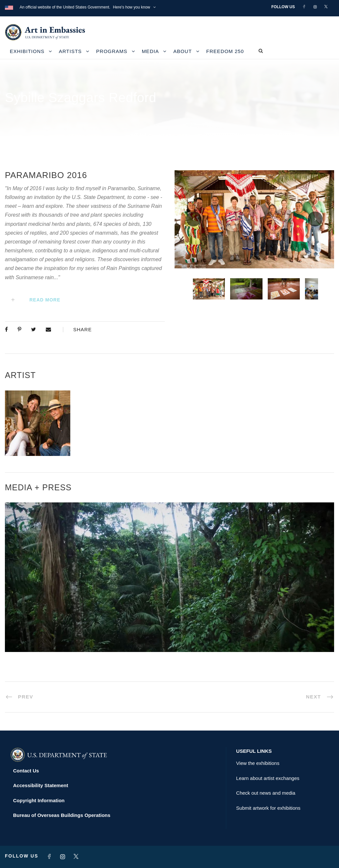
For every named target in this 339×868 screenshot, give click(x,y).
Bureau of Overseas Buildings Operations (62, 815)
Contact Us (26, 771)
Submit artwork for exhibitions (268, 808)
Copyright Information (39, 800)
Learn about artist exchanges (268, 778)
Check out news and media (266, 793)
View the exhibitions (258, 763)
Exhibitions (27, 51)
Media (151, 51)
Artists (70, 51)
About (183, 51)
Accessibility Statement (41, 785)
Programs (112, 51)
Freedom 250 (225, 51)
